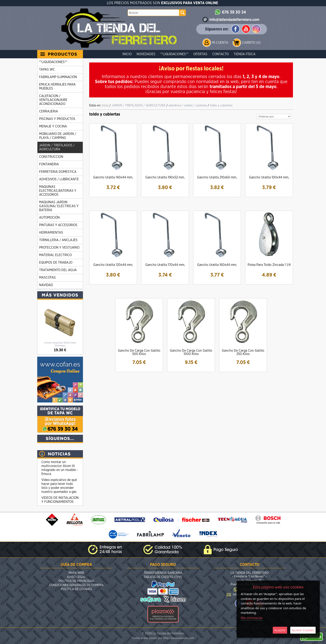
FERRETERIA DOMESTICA (58, 172)
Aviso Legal (76, 577)
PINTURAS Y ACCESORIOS (58, 225)
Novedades (146, 54)
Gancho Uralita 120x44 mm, (113, 265)
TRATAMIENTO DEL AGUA (58, 270)
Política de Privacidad (76, 581)
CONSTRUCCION (51, 157)
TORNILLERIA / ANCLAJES (58, 240)
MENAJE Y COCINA (53, 126)
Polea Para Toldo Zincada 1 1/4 (269, 265)
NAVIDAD (46, 285)
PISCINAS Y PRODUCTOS (57, 119)
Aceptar (280, 630)
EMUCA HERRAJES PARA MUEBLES (57, 87)
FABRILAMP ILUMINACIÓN (58, 77)
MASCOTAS (47, 278)
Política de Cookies (76, 589)
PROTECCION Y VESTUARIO (59, 248)
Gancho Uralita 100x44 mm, (269, 177)
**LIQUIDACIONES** (174, 54)
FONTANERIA (49, 164)
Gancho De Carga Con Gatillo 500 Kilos (139, 352)
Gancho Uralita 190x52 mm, (165, 177)
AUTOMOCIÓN (49, 218)
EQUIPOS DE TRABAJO (56, 263)
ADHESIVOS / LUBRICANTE (59, 179)
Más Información (252, 618)
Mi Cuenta (220, 43)
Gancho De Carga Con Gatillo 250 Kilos (243, 352)
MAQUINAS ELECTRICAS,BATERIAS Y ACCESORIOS (58, 191)
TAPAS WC (47, 70)
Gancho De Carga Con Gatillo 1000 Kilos (191, 352)
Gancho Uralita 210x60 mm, (217, 177)
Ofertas (200, 54)
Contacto (220, 54)
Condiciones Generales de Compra (76, 585)
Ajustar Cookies (303, 630)
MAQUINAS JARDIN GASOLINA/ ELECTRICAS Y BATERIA (59, 206)
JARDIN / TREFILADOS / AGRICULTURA (57, 147)
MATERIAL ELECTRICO (55, 255)
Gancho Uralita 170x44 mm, (165, 265)
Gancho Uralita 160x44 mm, (217, 265)
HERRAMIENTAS (51, 233)
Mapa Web (76, 573)
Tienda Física (245, 54)
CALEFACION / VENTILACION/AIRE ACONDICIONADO (53, 100)
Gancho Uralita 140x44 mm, (113, 177)
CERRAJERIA (49, 111)
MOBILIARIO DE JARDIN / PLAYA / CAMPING (58, 136)
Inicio (127, 54)
